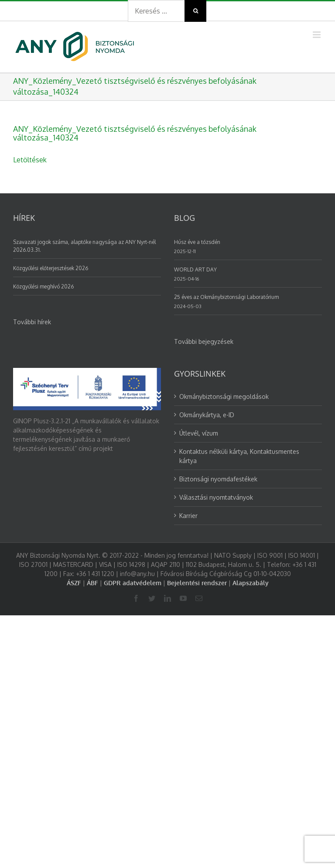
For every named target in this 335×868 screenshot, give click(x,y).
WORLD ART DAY (195, 269)
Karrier (188, 516)
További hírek (32, 322)
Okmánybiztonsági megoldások (224, 396)
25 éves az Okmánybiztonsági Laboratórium (226, 297)
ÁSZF (74, 583)
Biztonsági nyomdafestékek (218, 479)
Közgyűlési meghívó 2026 (43, 286)
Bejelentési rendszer (197, 583)
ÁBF (92, 583)
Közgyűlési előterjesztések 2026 (51, 268)
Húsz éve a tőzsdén (197, 242)
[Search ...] (156, 11)
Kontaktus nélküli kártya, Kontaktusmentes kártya (239, 456)
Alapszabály (251, 583)
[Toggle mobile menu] (317, 35)
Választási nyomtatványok (216, 497)
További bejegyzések (204, 341)
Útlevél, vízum (199, 433)
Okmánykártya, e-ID (207, 415)
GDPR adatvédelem (133, 583)
